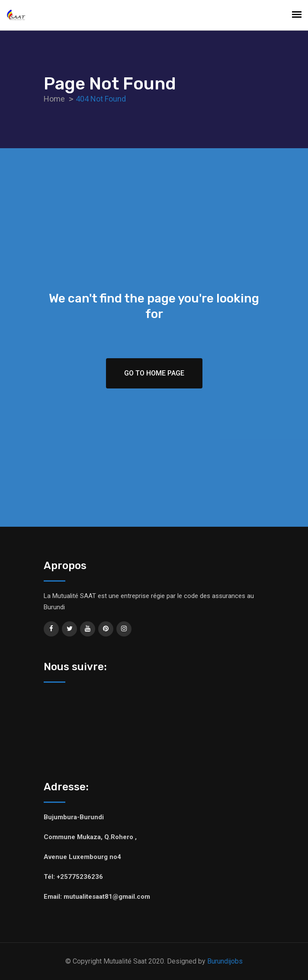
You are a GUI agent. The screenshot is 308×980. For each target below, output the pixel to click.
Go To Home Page (154, 373)
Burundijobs (225, 961)
